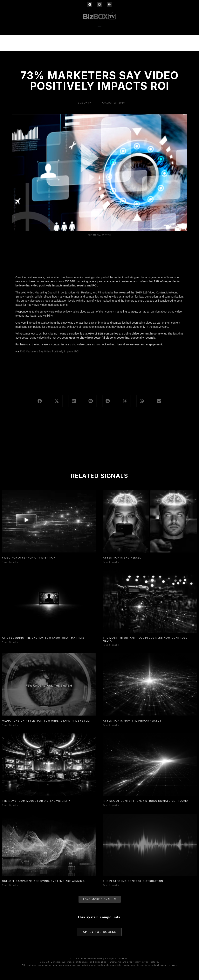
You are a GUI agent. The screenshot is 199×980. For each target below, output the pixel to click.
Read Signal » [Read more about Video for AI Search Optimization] (10, 562)
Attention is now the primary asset (132, 721)
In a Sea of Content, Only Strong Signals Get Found (145, 801)
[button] (100, 28)
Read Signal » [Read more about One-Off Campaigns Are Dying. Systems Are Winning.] (10, 885)
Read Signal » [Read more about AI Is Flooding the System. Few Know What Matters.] (10, 642)
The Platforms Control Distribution (133, 881)
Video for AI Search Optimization (29, 558)
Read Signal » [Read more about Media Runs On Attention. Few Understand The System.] (10, 725)
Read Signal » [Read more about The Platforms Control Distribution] (111, 885)
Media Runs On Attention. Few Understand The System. (46, 721)
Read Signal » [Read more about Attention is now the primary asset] (111, 725)
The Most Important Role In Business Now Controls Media (145, 639)
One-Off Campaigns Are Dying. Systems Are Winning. (44, 881)
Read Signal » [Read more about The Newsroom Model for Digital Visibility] (10, 805)
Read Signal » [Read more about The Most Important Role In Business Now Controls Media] (111, 645)
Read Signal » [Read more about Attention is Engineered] (111, 562)
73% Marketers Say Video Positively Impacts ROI (49, 351)
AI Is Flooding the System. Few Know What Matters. (44, 638)
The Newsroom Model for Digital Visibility (37, 801)
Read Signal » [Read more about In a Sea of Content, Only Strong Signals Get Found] (111, 805)
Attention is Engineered (122, 558)
